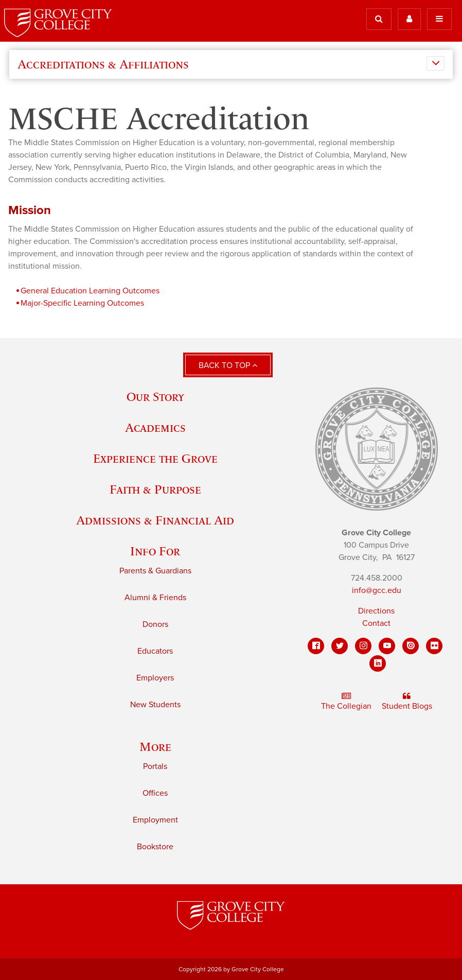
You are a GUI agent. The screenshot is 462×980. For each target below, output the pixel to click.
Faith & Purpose (155, 489)
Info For (155, 551)
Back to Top (228, 365)
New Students (155, 705)
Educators (155, 651)
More (155, 747)
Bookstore (155, 847)
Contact (376, 623)
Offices (155, 793)
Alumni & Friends (155, 598)
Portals (155, 766)
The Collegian (346, 702)
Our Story (155, 397)
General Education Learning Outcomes (90, 291)
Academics (155, 427)
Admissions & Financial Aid (155, 520)
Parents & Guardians (155, 571)
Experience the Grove (155, 458)
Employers (155, 678)
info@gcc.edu (377, 590)
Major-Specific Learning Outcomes (82, 303)
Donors (155, 624)
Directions (376, 611)
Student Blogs (407, 702)
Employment (155, 820)
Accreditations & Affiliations (103, 64)
